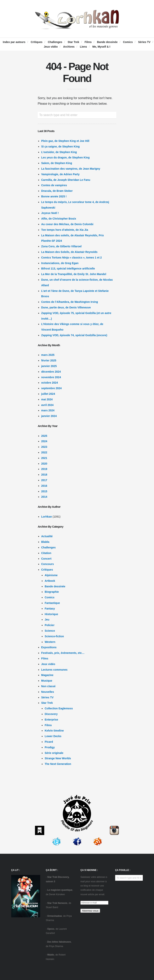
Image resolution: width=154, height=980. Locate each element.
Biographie (52, 592)
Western (50, 642)
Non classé (48, 686)
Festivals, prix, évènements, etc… (63, 653)
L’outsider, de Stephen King (59, 152)
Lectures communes (54, 670)
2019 (44, 469)
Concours (47, 564)
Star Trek (73, 42)
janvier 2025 (49, 366)
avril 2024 (47, 405)
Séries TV (144, 42)
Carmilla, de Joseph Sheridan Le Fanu (66, 180)
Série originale (54, 753)
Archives (69, 47)
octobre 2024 (49, 383)
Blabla (45, 542)
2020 (44, 464)
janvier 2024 (49, 416)
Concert (46, 559)
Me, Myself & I (101, 47)
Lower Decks (53, 736)
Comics (128, 42)
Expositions (49, 647)
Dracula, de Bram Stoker (57, 191)
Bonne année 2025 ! (54, 196)
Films (88, 42)
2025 (44, 436)
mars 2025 (48, 355)
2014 (44, 497)
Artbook (50, 581)
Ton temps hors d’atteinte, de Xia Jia (65, 230)
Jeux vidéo (51, 47)
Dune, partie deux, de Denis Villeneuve (66, 307)
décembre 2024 (51, 372)
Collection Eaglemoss (59, 708)
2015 (44, 491)
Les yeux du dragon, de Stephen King (65, 157)
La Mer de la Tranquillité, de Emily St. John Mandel (74, 274)
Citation (46, 553)
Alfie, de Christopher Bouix (59, 219)
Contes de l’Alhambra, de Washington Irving (70, 302)
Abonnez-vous (90, 911)
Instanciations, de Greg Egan (60, 263)
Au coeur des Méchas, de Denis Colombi (67, 224)
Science (50, 631)
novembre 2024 (51, 377)
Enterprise (51, 720)
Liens (84, 47)
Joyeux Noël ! (50, 213)
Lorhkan (46, 517)
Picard (49, 742)
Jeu (47, 620)
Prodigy (50, 747)
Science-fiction (54, 636)
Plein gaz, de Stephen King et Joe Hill (65, 141)
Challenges (55, 42)
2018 (44, 475)
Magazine (47, 675)
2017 (44, 480)
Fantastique (52, 603)
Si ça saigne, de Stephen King (60, 146)
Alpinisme (51, 575)
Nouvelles (48, 692)
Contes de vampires (54, 185)
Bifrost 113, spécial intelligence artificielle (68, 269)
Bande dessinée (107, 42)
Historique (51, 614)
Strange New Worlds (58, 758)
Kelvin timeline (54, 731)
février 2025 (49, 360)
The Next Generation (58, 764)
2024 (44, 441)
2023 (44, 447)
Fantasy (50, 609)
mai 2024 (47, 399)
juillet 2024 (48, 394)
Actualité (47, 536)
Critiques (37, 42)
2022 (44, 452)
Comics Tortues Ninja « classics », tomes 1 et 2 (71, 258)
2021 (44, 458)
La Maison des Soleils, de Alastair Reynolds (69, 252)
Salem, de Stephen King (57, 163)
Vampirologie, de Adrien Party (60, 174)
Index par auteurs (14, 42)
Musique (47, 681)
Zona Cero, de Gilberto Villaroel (61, 246)
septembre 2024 (51, 388)
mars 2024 (48, 410)
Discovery (51, 714)
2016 (44, 486)
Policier (50, 625)
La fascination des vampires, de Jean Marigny (71, 169)
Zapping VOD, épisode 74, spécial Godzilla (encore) (74, 335)
